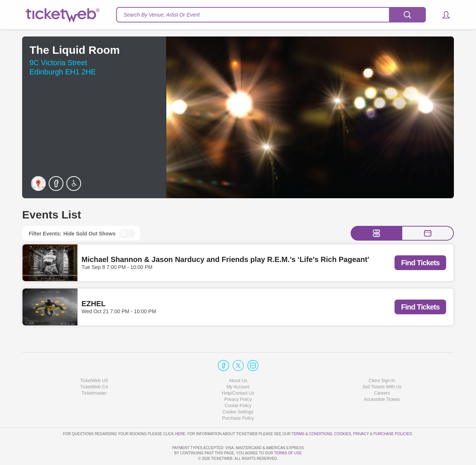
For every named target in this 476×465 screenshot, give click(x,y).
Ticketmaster (94, 372)
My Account (238, 366)
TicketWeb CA (94, 366)
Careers (382, 372)
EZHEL (94, 304)
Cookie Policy (238, 385)
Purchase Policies (393, 412)
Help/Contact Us (238, 372)
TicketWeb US (94, 359)
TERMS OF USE (288, 453)
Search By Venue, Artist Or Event (162, 15)
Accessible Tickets (382, 378)
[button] (443, 15)
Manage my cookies (238, 391)
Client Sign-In (382, 359)
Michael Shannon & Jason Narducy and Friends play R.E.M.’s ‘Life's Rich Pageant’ (225, 259)
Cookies (343, 412)
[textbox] (271, 15)
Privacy (361, 412)
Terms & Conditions (312, 412)
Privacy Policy (238, 378)
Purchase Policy (238, 397)
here (180, 412)
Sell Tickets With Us (382, 366)
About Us (238, 359)
